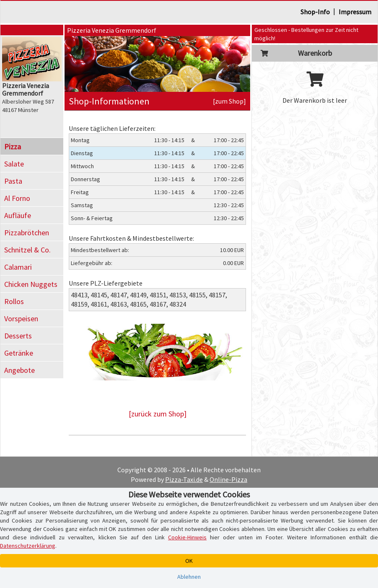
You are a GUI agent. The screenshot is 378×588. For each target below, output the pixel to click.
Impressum (355, 12)
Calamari (18, 267)
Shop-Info (315, 12)
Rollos (14, 301)
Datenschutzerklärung (28, 546)
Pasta (13, 181)
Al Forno (17, 198)
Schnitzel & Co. (27, 250)
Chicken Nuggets (31, 284)
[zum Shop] (229, 101)
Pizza (13, 147)
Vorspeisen (21, 319)
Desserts (18, 336)
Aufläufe (18, 215)
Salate (14, 164)
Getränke (19, 353)
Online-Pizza (228, 479)
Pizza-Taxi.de (184, 479)
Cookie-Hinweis (187, 537)
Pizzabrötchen (27, 233)
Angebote (19, 370)
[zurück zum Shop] (158, 414)
